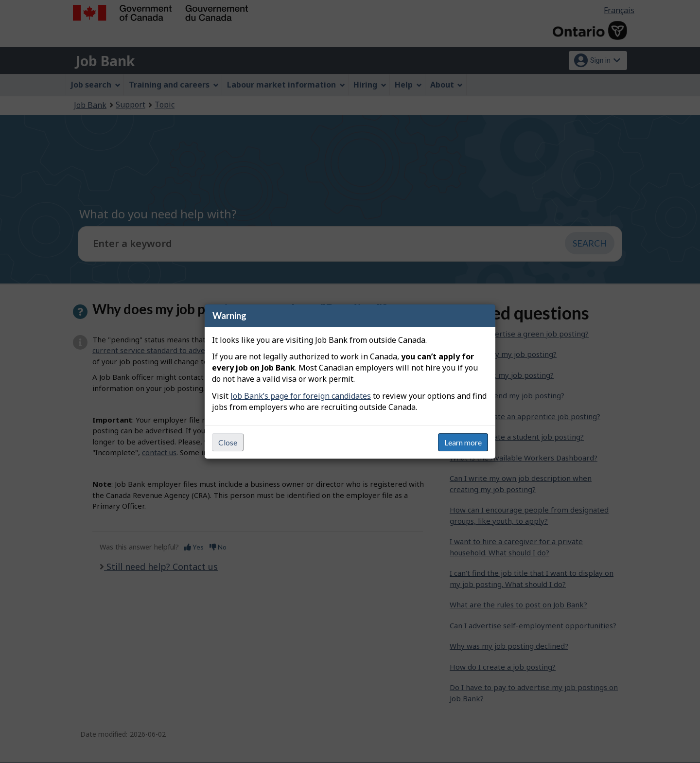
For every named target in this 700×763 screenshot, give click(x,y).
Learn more (463, 442)
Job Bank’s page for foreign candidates (301, 396)
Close (228, 442)
